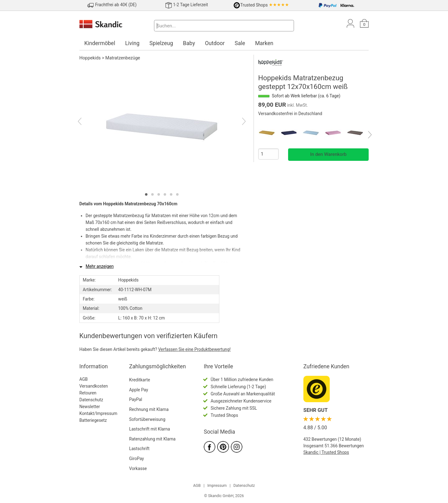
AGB (84, 379)
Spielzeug (161, 43)
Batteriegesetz (93, 420)
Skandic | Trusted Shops (326, 452)
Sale (240, 43)
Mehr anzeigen (100, 266)
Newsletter (90, 407)
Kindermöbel (100, 43)
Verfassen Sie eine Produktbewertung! (194, 349)
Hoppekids (90, 58)
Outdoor (215, 43)
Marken (264, 43)
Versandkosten (94, 386)
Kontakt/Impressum (98, 413)
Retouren (88, 393)
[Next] (238, 122)
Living (132, 43)
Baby (189, 43)
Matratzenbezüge (123, 58)
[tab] (146, 194)
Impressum (217, 486)
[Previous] (85, 122)
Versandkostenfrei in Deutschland (290, 114)
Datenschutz (91, 400)
